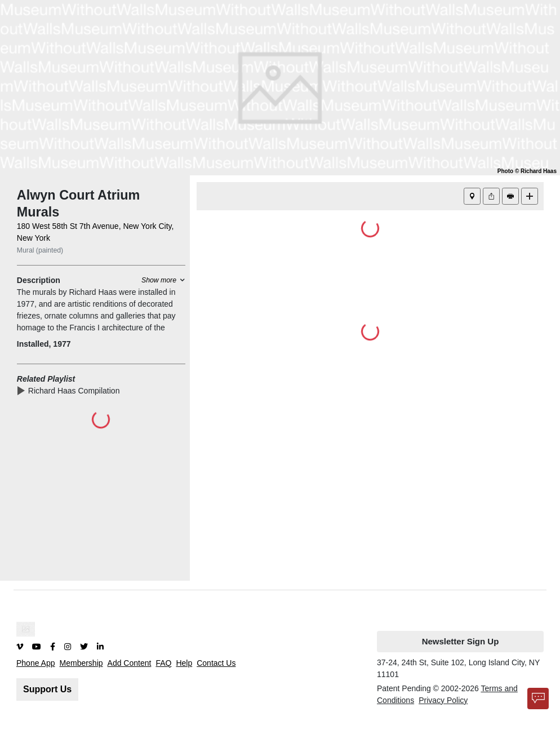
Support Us (47, 689)
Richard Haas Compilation (76, 391)
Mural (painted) (40, 250)
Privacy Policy (443, 700)
